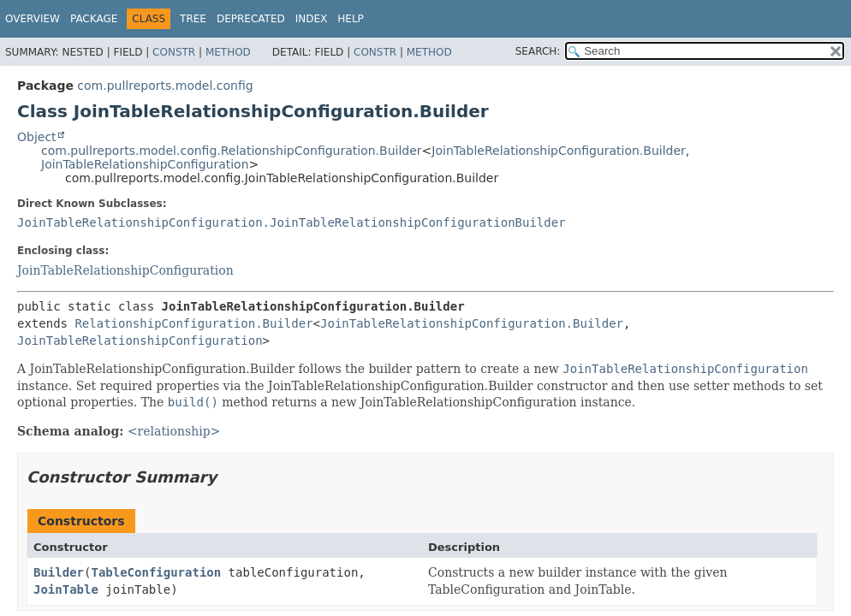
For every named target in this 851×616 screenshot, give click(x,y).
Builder (59, 572)
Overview (33, 19)
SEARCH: (538, 51)
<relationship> (174, 431)
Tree (193, 19)
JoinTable (66, 589)
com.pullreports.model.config (165, 86)
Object (37, 137)
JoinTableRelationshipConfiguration (145, 164)
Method (228, 52)
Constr (174, 52)
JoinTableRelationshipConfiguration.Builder (559, 151)
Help (351, 19)
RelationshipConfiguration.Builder (193, 323)
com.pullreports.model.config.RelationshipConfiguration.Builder (232, 151)
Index (312, 19)
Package (94, 19)
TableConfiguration (156, 572)
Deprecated (251, 19)
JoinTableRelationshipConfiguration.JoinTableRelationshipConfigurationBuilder (292, 222)
